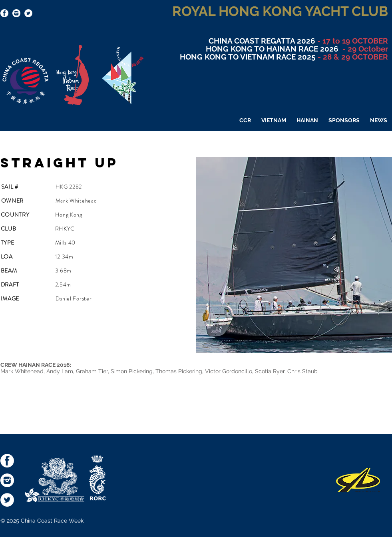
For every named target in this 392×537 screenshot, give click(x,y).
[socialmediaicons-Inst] (16, 13)
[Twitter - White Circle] (28, 13)
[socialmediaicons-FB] (4, 13)
